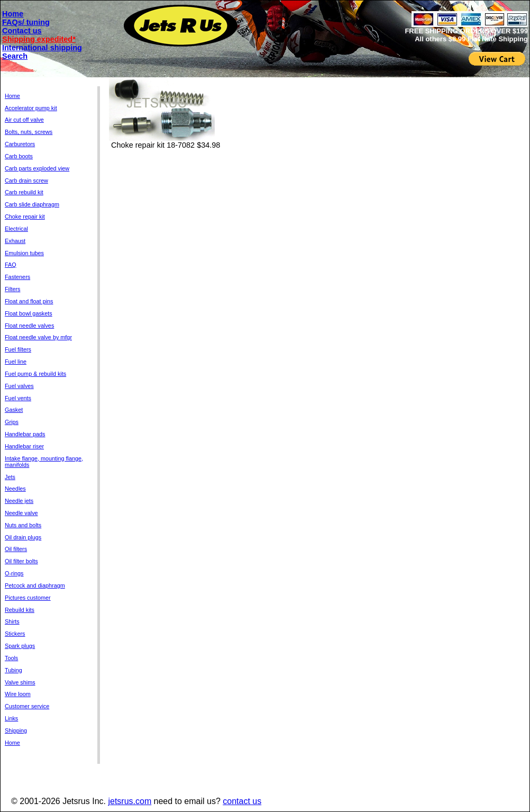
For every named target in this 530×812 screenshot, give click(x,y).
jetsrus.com (130, 801)
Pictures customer (28, 598)
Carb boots (19, 156)
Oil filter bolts (21, 561)
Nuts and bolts (23, 525)
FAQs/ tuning (26, 22)
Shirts (12, 621)
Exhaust (15, 241)
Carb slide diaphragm (32, 204)
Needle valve (21, 513)
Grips (12, 422)
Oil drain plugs (23, 537)
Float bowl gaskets (29, 313)
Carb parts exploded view (37, 168)
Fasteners (17, 277)
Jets (10, 477)
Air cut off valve (24, 120)
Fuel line (16, 362)
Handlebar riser (24, 446)
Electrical (16, 229)
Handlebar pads (25, 434)
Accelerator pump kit (31, 108)
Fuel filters (18, 349)
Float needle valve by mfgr (38, 337)
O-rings (14, 573)
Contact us (22, 31)
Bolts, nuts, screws (29, 132)
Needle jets (19, 501)
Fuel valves (19, 386)
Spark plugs (20, 646)
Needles (15, 489)
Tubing (13, 670)
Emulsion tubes (24, 253)
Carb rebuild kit (24, 192)
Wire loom (18, 694)
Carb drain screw (26, 181)
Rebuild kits (20, 610)
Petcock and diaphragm (35, 585)
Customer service (27, 706)
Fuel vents (18, 398)
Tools (11, 658)
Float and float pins (29, 301)
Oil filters (16, 549)
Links (11, 718)
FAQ (11, 265)
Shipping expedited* (39, 39)
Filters (12, 289)
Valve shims (20, 682)
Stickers (15, 634)
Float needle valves (29, 326)
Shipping (16, 730)
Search (15, 56)
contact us (242, 801)
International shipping (42, 48)
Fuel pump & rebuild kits (35, 374)
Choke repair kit (25, 216)
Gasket (14, 410)
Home (13, 14)
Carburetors (20, 144)
